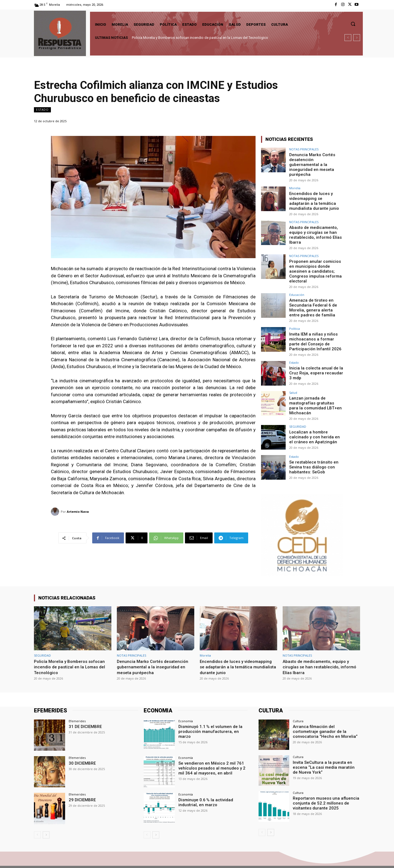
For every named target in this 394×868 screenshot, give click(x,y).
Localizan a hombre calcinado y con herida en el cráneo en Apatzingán (314, 417)
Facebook (302, 857)
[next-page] (46, 816)
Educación (297, 279)
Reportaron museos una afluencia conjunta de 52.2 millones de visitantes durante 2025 (323, 784)
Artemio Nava (78, 512)
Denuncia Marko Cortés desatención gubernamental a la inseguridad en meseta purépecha (316, 161)
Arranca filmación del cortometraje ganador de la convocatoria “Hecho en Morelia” (325, 712)
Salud (293, 375)
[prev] (348, 38)
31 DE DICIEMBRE (84, 707)
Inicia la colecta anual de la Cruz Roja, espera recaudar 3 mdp (315, 355)
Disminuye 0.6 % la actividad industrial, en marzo (204, 783)
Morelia (295, 182)
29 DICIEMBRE (81, 781)
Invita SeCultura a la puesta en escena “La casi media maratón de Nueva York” (326, 748)
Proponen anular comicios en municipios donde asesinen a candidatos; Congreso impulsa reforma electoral (316, 259)
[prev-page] (37, 816)
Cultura (298, 702)
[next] (357, 38)
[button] (353, 24)
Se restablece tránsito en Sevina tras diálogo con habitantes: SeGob (312, 447)
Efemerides (77, 702)
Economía (186, 702)
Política (295, 312)
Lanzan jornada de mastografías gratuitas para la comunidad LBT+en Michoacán (315, 387)
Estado (42, 110)
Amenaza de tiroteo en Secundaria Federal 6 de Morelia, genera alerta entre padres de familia (314, 292)
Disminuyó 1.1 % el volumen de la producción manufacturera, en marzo (212, 710)
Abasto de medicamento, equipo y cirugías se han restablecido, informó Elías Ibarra (314, 226)
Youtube (354, 857)
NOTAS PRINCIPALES (304, 149)
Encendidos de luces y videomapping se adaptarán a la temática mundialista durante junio (316, 194)
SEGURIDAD (298, 407)
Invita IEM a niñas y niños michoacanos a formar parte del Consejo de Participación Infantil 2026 (315, 324)
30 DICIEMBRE (81, 744)
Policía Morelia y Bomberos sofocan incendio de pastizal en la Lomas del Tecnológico (200, 38)
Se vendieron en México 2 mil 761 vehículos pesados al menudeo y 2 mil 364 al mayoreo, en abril (213, 748)
